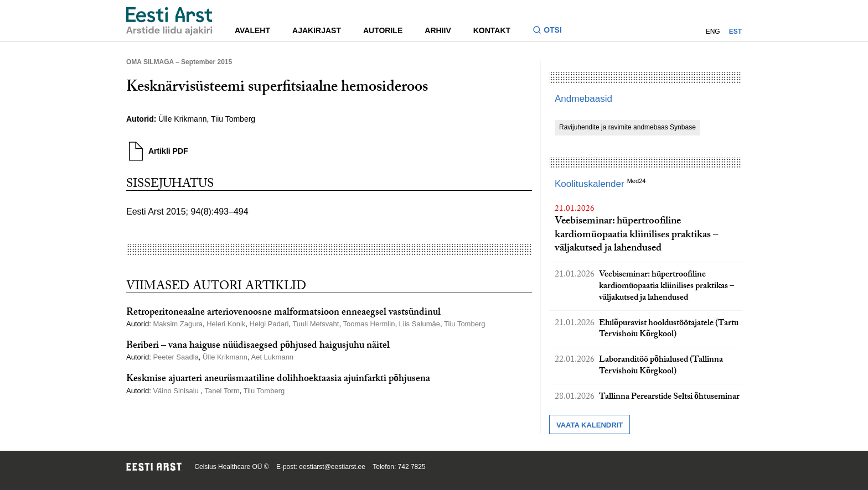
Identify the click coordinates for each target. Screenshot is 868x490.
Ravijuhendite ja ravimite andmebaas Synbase (627, 127)
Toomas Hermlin (369, 324)
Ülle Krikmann (182, 119)
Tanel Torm (222, 391)
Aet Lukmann (273, 357)
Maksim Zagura (178, 324)
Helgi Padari (269, 324)
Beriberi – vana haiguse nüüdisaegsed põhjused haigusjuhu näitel (258, 346)
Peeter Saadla (175, 357)
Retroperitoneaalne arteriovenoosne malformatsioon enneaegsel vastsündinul (283, 313)
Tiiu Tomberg (233, 119)
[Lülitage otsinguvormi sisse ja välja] (552, 31)
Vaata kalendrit (590, 425)
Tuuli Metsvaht (316, 324)
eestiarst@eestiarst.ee (332, 467)
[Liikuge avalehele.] (169, 21)
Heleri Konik (226, 324)
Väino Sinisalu (177, 391)
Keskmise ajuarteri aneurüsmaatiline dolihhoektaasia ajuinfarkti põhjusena (278, 380)
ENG (713, 32)
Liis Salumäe (420, 324)
